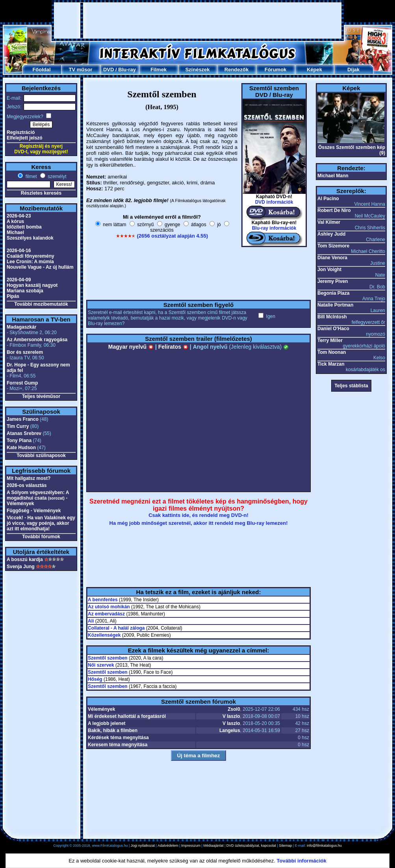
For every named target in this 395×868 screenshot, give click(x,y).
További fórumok (41, 537)
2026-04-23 (19, 216)
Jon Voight (329, 270)
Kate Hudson (21, 448)
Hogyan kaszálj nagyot (32, 285)
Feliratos (173, 347)
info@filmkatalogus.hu (324, 846)
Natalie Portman (335, 305)
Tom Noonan (332, 352)
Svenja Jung (21, 567)
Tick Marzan (331, 364)
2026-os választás (27, 485)
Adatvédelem (168, 846)
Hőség (95, 679)
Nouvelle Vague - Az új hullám (40, 267)
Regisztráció (21, 132)
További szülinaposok (41, 455)
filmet (30, 177)
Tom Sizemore (333, 246)
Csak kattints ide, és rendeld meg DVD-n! (198, 515)
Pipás (13, 296)
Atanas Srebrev (24, 433)
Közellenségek (104, 635)
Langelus (230, 730)
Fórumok (276, 70)
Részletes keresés (41, 193)
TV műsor (81, 70)
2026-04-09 (19, 280)
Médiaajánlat (213, 846)
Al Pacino (328, 199)
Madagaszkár (21, 327)
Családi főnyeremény (31, 256)
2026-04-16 (19, 251)
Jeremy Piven (333, 281)
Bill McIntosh (332, 317)
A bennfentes (103, 600)
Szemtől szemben (108, 658)
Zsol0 (234, 709)
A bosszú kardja (25, 559)
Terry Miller (330, 340)
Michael (15, 232)
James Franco (23, 419)
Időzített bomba (24, 227)
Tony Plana (19, 441)
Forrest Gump (22, 383)
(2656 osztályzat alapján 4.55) (172, 236)
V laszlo (231, 716)
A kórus (15, 221)
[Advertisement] (198, 20)
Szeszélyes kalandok (30, 238)
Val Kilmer (329, 222)
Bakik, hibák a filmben (113, 730)
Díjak (353, 70)
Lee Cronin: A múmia (30, 262)
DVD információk (274, 202)
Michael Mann (333, 176)
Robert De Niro (334, 210)
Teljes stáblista (351, 386)
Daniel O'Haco (333, 329)
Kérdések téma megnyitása (118, 738)
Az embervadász (106, 614)
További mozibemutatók (41, 304)
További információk (302, 861)
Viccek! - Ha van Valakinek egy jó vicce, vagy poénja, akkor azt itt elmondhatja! (41, 523)
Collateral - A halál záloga (116, 628)
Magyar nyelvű (131, 347)
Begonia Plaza (333, 293)
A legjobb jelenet (107, 723)
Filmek (159, 70)
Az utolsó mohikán (109, 607)
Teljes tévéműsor (41, 396)
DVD (108, 70)
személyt (57, 177)
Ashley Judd (331, 234)
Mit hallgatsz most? (29, 478)
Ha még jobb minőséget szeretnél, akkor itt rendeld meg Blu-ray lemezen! (199, 523)
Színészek (197, 70)
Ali (91, 621)
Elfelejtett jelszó (25, 138)
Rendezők (236, 70)
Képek (314, 70)
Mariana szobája (25, 291)
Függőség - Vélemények (34, 511)
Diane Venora (332, 258)
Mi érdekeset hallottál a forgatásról (127, 716)
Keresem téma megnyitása (118, 745)
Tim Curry (18, 426)
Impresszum (191, 846)
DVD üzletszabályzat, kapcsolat (251, 846)
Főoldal (41, 70)
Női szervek (101, 665)
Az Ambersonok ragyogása (37, 340)
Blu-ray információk (274, 228)
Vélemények (101, 709)
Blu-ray (127, 70)
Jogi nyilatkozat (143, 846)
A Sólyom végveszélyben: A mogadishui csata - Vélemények (38, 498)
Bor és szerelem (25, 352)
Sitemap (285, 846)
